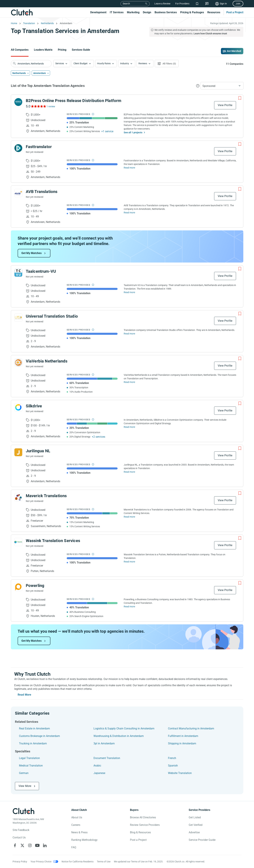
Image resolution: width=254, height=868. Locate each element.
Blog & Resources (140, 832)
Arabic (97, 766)
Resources (214, 12)
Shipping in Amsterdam (182, 743)
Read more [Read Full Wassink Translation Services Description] (129, 562)
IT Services (117, 12)
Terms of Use (104, 862)
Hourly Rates (104, 63)
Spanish (173, 766)
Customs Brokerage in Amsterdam (39, 736)
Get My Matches (32, 253)
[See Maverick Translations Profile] (18, 497)
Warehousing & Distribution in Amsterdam (119, 736)
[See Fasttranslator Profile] (18, 148)
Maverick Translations (46, 496)
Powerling (35, 586)
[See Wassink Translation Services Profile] (18, 542)
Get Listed (195, 817)
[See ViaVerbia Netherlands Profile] (18, 363)
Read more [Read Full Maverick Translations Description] (129, 517)
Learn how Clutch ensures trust (210, 33)
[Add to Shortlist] (240, 98)
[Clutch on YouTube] (37, 845)
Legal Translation (29, 758)
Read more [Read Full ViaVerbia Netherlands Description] (129, 382)
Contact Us (19, 837)
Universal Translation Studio (52, 316)
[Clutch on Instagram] (30, 845)
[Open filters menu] (167, 64)
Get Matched (234, 51)
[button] (62, 64)
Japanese (99, 773)
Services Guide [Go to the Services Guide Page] (81, 50)
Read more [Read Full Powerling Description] (129, 606)
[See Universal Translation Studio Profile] (18, 318)
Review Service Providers (145, 825)
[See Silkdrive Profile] (18, 407)
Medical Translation (31, 766)
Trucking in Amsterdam (33, 743)
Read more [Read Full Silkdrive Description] (129, 427)
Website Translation (180, 773)
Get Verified (196, 825)
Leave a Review (162, 4)
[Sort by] (222, 86)
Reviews (143, 63)
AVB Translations (42, 192)
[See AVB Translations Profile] (18, 193)
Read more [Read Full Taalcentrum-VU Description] (129, 292)
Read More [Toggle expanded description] (25, 695)
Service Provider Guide (202, 840)
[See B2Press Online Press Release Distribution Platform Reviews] (38, 106)
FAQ (74, 847)
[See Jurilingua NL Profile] (18, 452)
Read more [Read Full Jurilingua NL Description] (129, 472)
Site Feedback (21, 830)
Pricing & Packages (192, 12)
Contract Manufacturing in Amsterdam (191, 728)
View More (25, 786)
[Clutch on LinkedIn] (45, 845)
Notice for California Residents (78, 862)
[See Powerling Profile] (18, 587)
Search (126, 4)
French (172, 758)
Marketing (133, 12)
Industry (125, 63)
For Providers (182, 4)
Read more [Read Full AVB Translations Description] (129, 213)
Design (147, 12)
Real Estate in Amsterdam (34, 728)
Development (98, 12)
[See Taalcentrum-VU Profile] (18, 273)
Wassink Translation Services (53, 541)
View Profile (225, 105)
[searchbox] (31, 64)
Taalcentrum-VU (41, 271)
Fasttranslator (39, 147)
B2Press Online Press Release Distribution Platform (74, 101)
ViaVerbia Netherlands (47, 361)
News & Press (79, 832)
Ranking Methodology (84, 840)
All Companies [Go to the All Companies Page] (20, 50)
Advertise (194, 832)
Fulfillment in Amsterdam (183, 736)
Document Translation (107, 758)
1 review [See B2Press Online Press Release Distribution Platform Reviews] (51, 106)
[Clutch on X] (22, 845)
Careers (76, 825)
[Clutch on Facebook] (15, 845)
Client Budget (81, 63)
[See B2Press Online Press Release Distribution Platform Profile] (18, 102)
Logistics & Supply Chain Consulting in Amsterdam (124, 728)
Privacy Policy (20, 862)
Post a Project (235, 12)
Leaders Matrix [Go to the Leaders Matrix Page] (43, 50)
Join (238, 4)
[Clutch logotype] (24, 811)
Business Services (166, 12)
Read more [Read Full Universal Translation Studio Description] (129, 334)
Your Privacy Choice (41, 862)
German (24, 773)
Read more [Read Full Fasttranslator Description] (129, 168)
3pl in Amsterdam (104, 743)
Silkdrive (34, 406)
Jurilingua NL (38, 451)
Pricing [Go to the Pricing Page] (62, 50)
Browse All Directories (143, 817)
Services (60, 63)
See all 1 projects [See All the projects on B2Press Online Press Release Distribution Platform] (133, 132)
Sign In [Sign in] (223, 4)
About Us (77, 817)
